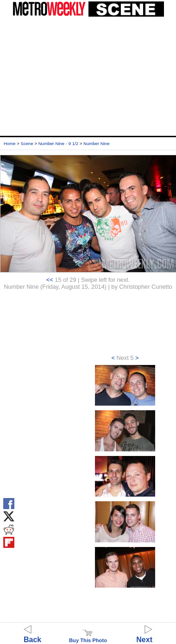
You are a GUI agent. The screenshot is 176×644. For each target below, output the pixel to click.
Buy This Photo (88, 638)
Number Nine (97, 143)
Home (10, 143)
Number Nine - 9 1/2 (58, 143)
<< (50, 280)
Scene (27, 143)
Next (144, 635)
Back (32, 635)
